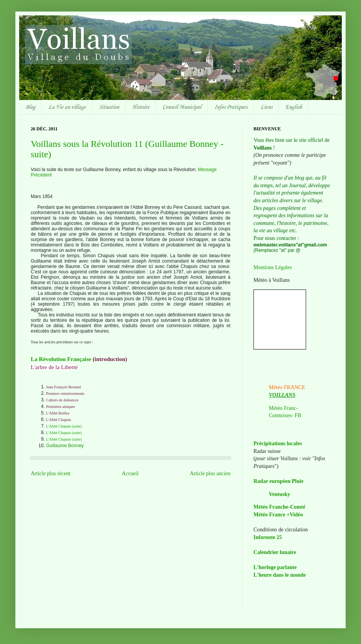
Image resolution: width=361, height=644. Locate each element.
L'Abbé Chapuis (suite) (64, 426)
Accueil (130, 473)
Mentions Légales (273, 267)
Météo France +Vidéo (278, 515)
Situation (109, 107)
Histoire (141, 107)
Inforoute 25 (268, 537)
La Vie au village (67, 107)
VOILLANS (282, 395)
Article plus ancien (210, 473)
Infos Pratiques (231, 107)
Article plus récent (51, 473)
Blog (30, 107)
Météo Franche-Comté (279, 507)
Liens (266, 107)
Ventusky (280, 494)
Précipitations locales (278, 443)
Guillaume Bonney (65, 446)
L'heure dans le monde (280, 575)
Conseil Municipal (182, 107)
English (294, 107)
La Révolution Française (61, 359)
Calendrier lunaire (275, 552)
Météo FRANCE (287, 387)
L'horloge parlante (275, 567)
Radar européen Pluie (278, 481)
